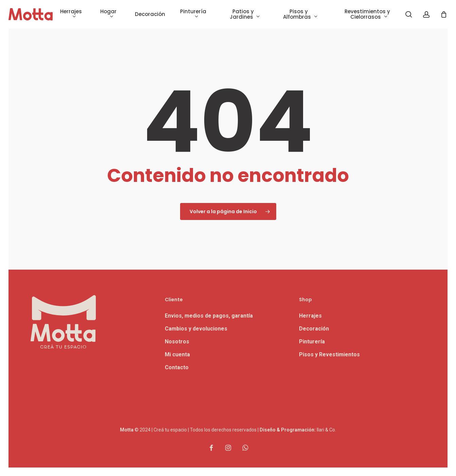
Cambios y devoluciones (196, 329)
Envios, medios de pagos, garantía (209, 316)
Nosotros (177, 342)
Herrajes (310, 316)
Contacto (177, 367)
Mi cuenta (177, 354)
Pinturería (312, 342)
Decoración (314, 329)
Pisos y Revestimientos (329, 354)
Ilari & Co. (326, 430)
